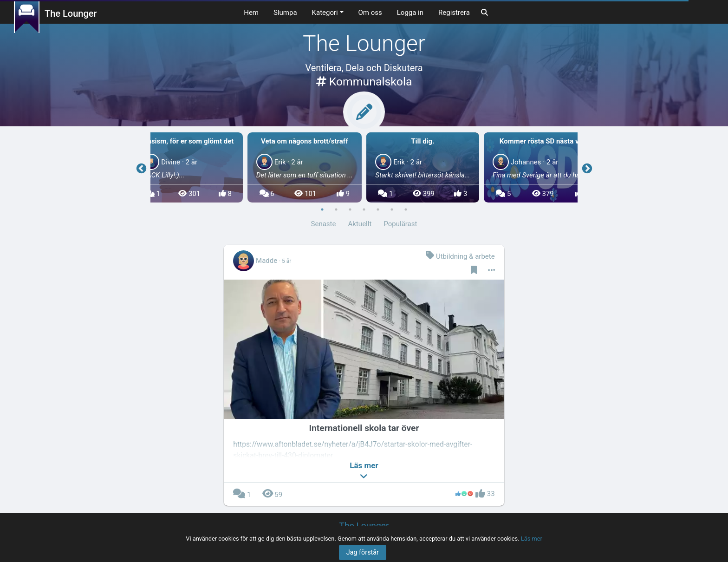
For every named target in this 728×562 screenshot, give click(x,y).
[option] (423, 168)
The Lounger (71, 13)
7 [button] (406, 209)
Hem (251, 13)
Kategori (325, 13)
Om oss (370, 13)
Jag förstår (363, 552)
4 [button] (364, 209)
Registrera (454, 13)
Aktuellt (360, 224)
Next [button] (587, 168)
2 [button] (336, 209)
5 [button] (378, 209)
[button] (364, 471)
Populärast (400, 224)
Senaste (324, 224)
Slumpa (285, 13)
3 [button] (350, 209)
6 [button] (392, 209)
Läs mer (532, 539)
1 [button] (322, 209)
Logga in (410, 13)
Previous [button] (141, 168)
